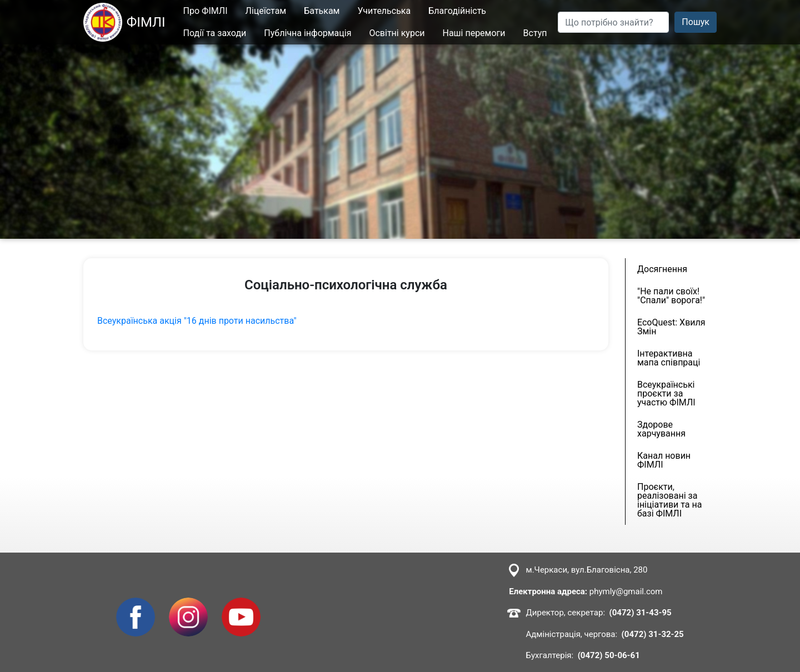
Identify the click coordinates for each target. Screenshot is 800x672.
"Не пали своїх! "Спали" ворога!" (671, 296)
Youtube (238, 604)
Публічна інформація (308, 33)
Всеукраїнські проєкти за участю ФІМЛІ (666, 393)
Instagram (188, 604)
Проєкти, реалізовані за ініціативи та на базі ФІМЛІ (669, 500)
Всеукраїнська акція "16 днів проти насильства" (197, 321)
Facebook (135, 604)
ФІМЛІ (124, 22)
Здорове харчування (661, 429)
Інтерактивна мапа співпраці (669, 358)
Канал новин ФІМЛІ (664, 460)
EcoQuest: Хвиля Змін (671, 327)
